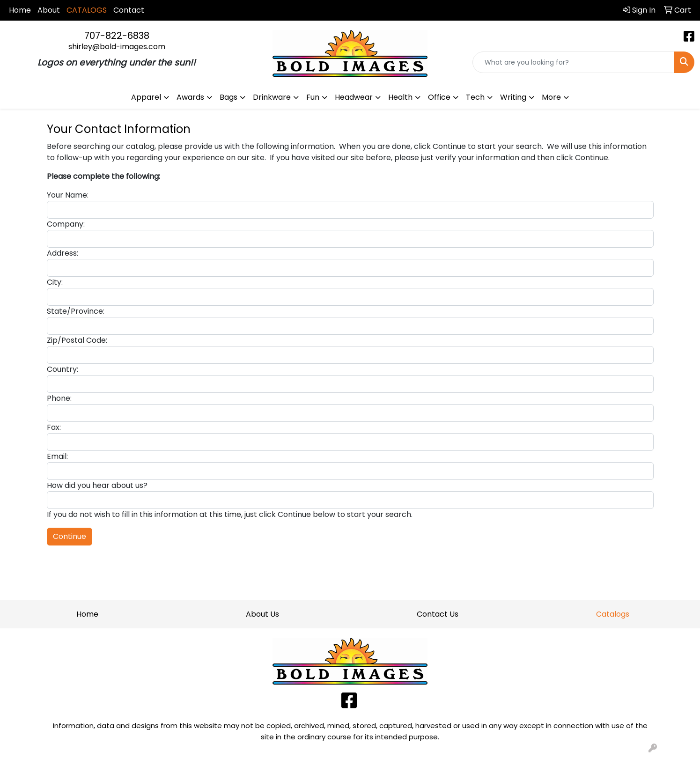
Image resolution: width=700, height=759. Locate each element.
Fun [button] (313, 97)
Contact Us (438, 614)
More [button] (551, 97)
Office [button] (439, 97)
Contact (129, 10)
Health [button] (400, 97)
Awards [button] (190, 97)
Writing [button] (513, 97)
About (49, 10)
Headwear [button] (354, 97)
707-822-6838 (117, 36)
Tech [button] (475, 97)
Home (20, 10)
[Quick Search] (574, 62)
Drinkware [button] (272, 97)
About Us (262, 614)
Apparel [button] (146, 97)
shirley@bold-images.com (117, 47)
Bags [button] (228, 97)
